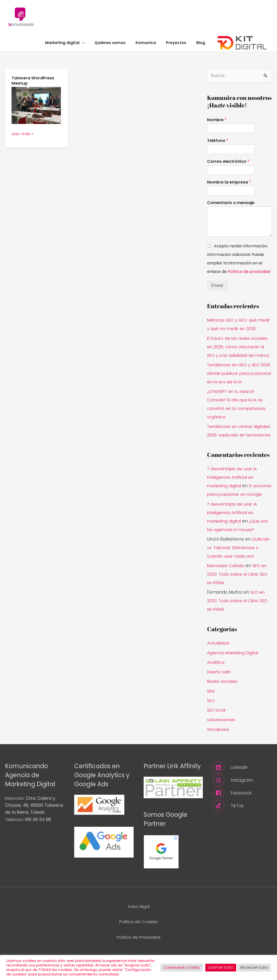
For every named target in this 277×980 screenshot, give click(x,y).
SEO (211, 720)
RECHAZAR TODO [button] (254, 968)
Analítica (216, 682)
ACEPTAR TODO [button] (221, 968)
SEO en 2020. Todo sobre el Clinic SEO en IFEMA (239, 594)
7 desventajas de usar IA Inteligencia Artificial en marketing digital (233, 489)
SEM (211, 711)
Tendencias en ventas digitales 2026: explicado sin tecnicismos (236, 438)
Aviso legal (138, 926)
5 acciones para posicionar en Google (237, 506)
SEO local (217, 730)
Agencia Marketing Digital (234, 673)
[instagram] (242, 800)
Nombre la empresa (229, 185)
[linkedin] (242, 787)
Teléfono (218, 144)
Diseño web (220, 692)
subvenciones (222, 740)
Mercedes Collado (226, 586)
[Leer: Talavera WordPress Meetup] (36, 107)
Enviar (217, 288)
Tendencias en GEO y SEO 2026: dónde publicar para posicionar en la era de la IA (237, 376)
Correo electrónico (228, 164)
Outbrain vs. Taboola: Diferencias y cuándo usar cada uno (239, 567)
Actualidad (218, 663)
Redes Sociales (223, 701)
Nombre (217, 123)
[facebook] (242, 813)
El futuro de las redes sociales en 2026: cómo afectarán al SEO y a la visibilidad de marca (239, 350)
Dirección (15, 818)
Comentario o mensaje (231, 206)
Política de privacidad (249, 275)
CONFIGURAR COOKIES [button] (182, 968)
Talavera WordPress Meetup (34, 83)
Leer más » (23, 136)
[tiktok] (242, 826)
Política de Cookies (138, 942)
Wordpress (219, 749)
